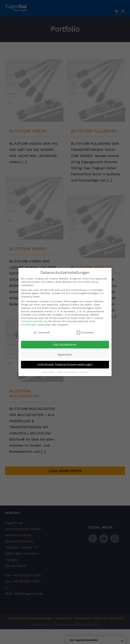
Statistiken (86, 333)
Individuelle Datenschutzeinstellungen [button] (65, 365)
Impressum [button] (84, 372)
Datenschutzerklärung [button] (67, 372)
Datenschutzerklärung (34, 321)
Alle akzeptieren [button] (65, 345)
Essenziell (42, 333)
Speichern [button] (65, 355)
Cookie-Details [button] (48, 372)
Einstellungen (29, 325)
